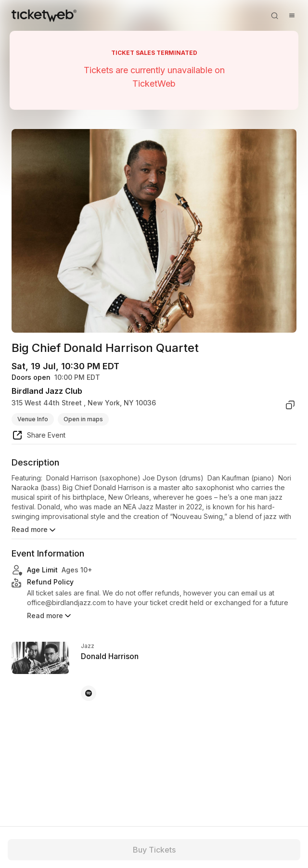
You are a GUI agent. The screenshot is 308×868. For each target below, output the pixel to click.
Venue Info (33, 419)
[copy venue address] (290, 405)
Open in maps (83, 419)
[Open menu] (292, 15)
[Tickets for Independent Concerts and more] (44, 15)
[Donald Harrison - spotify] (89, 693)
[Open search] (274, 15)
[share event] (38, 437)
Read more (34, 530)
